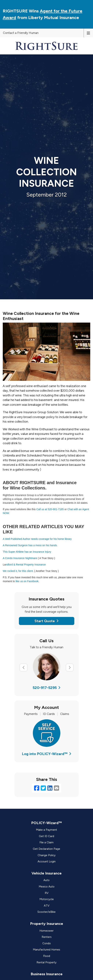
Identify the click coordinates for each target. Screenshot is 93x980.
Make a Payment (46, 830)
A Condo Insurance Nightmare (20, 558)
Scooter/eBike (46, 912)
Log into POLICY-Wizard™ (47, 754)
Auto (46, 880)
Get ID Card (46, 836)
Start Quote (47, 621)
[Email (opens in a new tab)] (56, 788)
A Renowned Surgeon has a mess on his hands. (30, 545)
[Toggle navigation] (88, 33)
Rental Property (46, 962)
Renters (47, 937)
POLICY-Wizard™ (46, 823)
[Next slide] (70, 667)
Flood (47, 956)
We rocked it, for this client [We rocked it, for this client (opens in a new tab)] (18, 571)
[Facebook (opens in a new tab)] (37, 788)
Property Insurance (47, 924)
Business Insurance (47, 974)
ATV (47, 906)
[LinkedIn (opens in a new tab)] (50, 788)
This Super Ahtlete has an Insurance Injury (27, 552)
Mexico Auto (47, 887)
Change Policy (47, 855)
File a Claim (46, 842)
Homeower (46, 931)
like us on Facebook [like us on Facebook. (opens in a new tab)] (27, 581)
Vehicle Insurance (47, 873)
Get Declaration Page (46, 849)
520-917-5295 (47, 688)
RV (47, 893)
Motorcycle (47, 899)
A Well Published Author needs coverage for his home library (37, 539)
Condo (47, 943)
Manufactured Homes (46, 950)
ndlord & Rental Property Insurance (26, 565)
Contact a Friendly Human (21, 33)
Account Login (47, 861)
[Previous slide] (23, 667)
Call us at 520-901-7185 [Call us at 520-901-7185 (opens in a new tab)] (50, 509)
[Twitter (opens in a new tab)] (43, 788)
